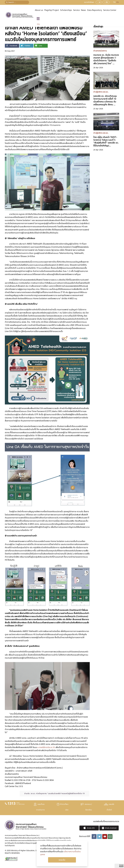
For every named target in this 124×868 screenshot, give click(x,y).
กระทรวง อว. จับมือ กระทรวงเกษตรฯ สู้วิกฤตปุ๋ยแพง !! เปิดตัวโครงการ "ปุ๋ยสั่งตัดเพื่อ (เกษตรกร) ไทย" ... (106, 58)
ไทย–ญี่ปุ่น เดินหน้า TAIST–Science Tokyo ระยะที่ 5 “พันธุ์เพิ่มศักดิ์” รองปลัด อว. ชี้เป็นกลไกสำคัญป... (106, 141)
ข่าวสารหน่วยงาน (100, 51)
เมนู (38, 24)
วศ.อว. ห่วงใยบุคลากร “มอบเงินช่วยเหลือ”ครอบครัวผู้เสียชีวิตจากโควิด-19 (58, 794)
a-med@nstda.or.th (46, 747)
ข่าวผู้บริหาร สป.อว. (101, 92)
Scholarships (66, 10)
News (83, 10)
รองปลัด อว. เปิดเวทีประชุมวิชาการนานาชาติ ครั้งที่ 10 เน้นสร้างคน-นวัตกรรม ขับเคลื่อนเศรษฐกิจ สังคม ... (105, 100)
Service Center (110, 10)
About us (39, 10)
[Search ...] (17, 2)
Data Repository (95, 10)
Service (76, 10)
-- (97, 2)
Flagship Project (52, 10)
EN (118, 2)
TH (115, 2)
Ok (62, 860)
